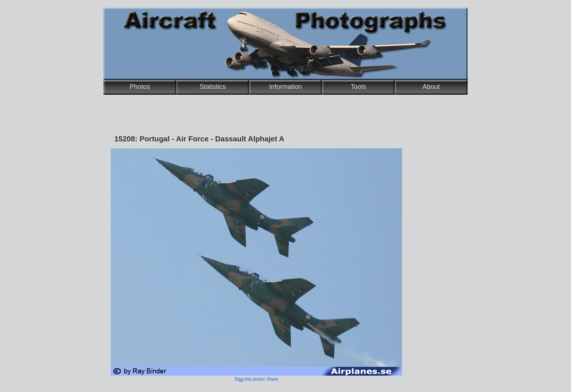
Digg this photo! (250, 379)
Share (272, 379)
